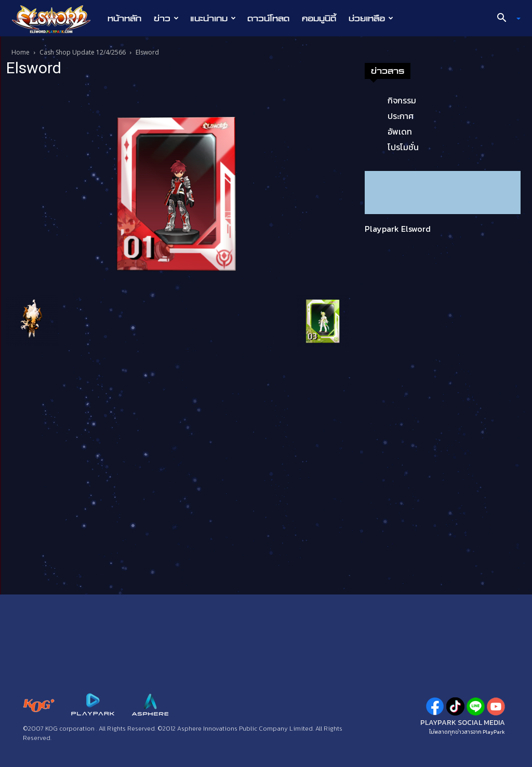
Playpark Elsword (398, 229)
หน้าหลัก (124, 18)
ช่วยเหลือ (371, 18)
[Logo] (56, 19)
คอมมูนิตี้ (319, 18)
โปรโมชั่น (403, 147)
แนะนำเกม (213, 18)
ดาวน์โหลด (268, 18)
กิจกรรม (402, 100)
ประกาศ (401, 116)
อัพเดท (400, 131)
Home (21, 52)
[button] (505, 19)
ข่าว (166, 18)
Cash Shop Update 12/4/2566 (83, 52)
